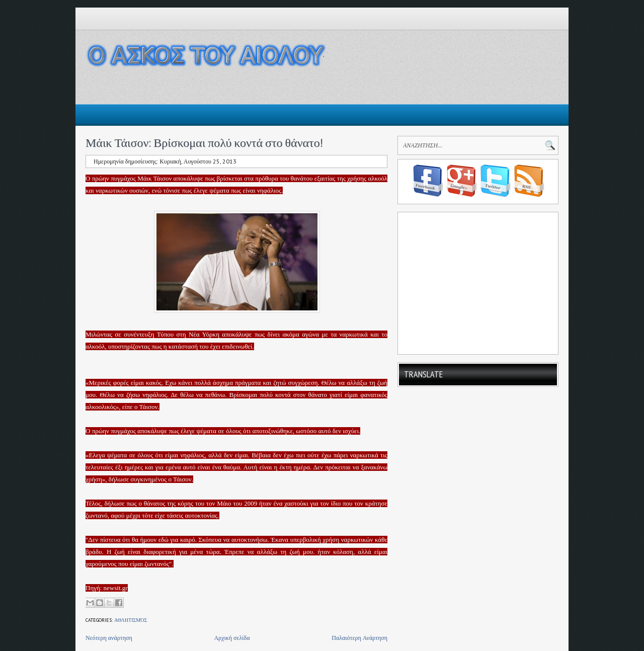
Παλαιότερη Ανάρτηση (359, 638)
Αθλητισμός (131, 620)
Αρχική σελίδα (232, 638)
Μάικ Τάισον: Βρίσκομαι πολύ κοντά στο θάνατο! (204, 143)
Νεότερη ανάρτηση (109, 638)
